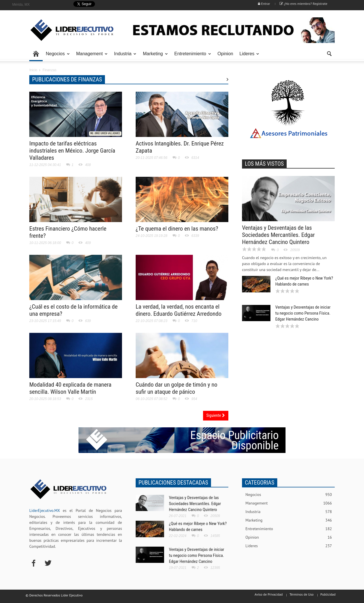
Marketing (154, 56)
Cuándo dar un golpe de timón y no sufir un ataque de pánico (176, 388)
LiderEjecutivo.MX (45, 510)
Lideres (248, 56)
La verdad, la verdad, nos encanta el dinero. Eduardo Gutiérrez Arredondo (179, 310)
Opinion (225, 54)
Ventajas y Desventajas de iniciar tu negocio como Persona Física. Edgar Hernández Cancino (303, 313)
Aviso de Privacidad (269, 594)
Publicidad (328, 594)
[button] (329, 53)
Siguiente (216, 415)
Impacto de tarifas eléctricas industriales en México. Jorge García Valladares (72, 151)
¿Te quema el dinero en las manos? (177, 229)
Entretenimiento (191, 56)
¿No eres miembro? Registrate (303, 4)
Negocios (56, 56)
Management (90, 56)
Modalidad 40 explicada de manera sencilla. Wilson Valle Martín (70, 388)
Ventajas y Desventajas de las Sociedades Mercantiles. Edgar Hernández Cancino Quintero (278, 235)
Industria (124, 56)
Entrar (264, 4)
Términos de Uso (302, 594)
